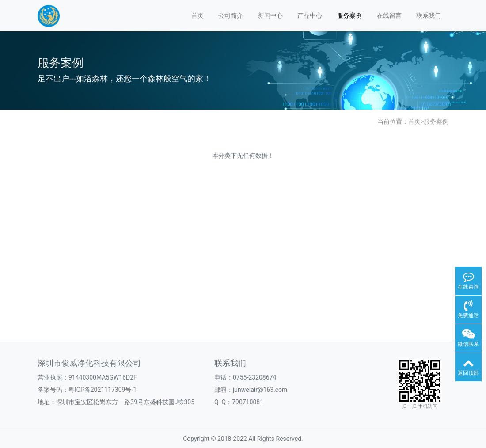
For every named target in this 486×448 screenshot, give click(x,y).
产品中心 (310, 15)
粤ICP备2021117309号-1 (103, 390)
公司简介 (231, 15)
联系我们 (429, 15)
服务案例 (349, 15)
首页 (197, 15)
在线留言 (389, 15)
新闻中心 (270, 15)
